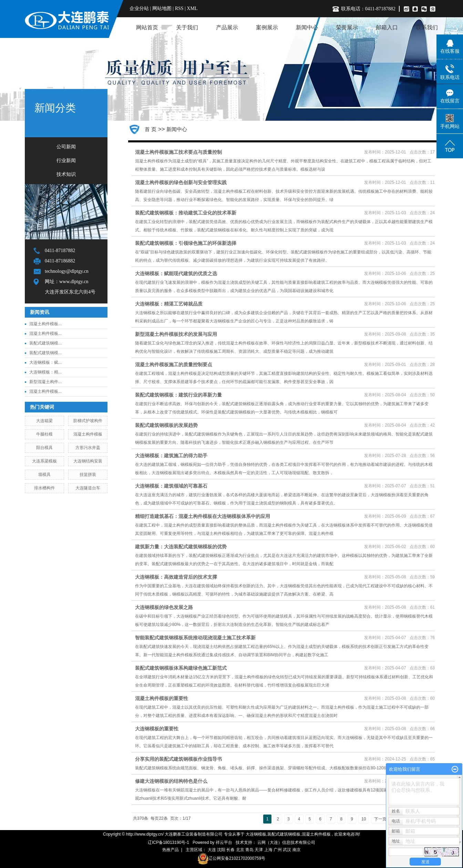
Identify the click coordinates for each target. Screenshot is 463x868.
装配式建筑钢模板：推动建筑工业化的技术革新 (186, 213)
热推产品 (171, 850)
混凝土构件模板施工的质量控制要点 (174, 365)
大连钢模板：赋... (45, 362)
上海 (268, 850)
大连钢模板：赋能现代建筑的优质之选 (176, 273)
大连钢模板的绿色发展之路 (164, 607)
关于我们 (187, 27)
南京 (297, 850)
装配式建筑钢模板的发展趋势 (166, 425)
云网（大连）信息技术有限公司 (286, 842)
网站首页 (147, 27)
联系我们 (427, 27)
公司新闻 (66, 147)
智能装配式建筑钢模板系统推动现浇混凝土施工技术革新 (195, 638)
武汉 (287, 850)
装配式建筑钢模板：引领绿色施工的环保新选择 (186, 243)
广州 (278, 850)
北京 (240, 850)
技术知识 (66, 174)
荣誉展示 (347, 27)
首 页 (151, 129)
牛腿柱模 (44, 434)
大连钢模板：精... (45, 372)
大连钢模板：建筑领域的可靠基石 (171, 486)
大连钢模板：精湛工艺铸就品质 (169, 304)
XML (192, 8)
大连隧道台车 (88, 488)
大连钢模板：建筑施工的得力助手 (171, 456)
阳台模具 (44, 448)
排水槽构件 (44, 488)
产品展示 (227, 27)
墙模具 (44, 475)
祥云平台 (224, 842)
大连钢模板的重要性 (157, 729)
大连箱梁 (44, 421)
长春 (230, 850)
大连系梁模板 (44, 461)
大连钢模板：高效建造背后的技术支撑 (176, 577)
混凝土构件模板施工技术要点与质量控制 (178, 152)
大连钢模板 (256, 834)
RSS (179, 8)
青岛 (249, 850)
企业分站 (139, 8)
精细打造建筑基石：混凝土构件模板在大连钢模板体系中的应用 (203, 516)
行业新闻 (66, 161)
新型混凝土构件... (45, 382)
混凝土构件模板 (88, 434)
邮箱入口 (387, 27)
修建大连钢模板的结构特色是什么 (171, 781)
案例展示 (267, 27)
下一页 (380, 819)
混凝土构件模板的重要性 (162, 698)
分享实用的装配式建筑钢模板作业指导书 (178, 759)
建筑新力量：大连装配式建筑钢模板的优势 (181, 547)
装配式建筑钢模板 (284, 834)
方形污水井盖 (88, 448)
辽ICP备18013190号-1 (168, 842)
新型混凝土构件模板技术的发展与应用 (176, 334)
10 (364, 819)
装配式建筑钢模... (45, 343)
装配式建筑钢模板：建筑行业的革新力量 (178, 395)
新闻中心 (307, 27)
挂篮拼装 (88, 475)
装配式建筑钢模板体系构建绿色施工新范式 (181, 668)
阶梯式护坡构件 (88, 421)
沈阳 (221, 850)
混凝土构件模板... (45, 324)
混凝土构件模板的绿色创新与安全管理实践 (181, 182)
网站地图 (163, 8)
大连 (212, 850)
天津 (259, 850)
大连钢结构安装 (88, 461)
